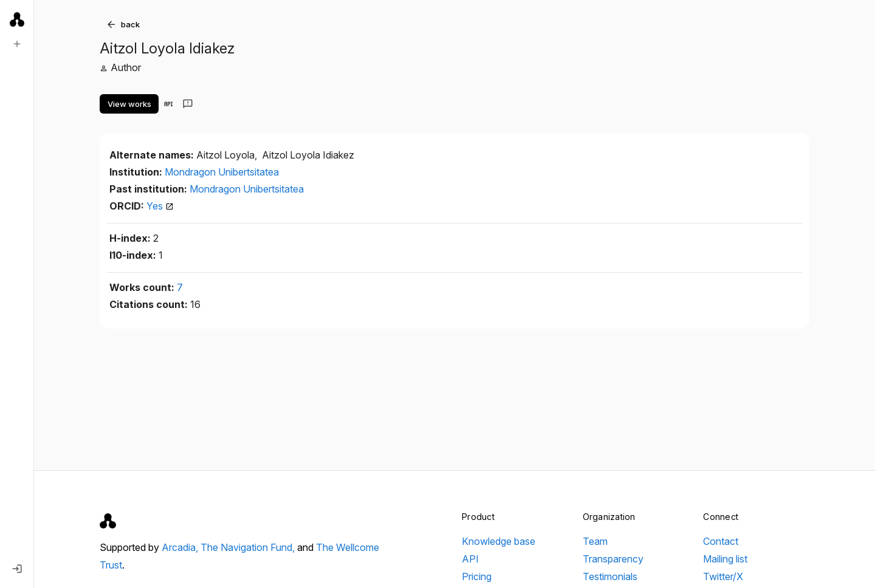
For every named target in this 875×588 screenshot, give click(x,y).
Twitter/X (723, 576)
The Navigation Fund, (249, 547)
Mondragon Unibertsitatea (222, 172)
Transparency (613, 559)
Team (595, 541)
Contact (721, 541)
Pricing (477, 576)
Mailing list (725, 559)
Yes (160, 206)
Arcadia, (181, 547)
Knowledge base (499, 541)
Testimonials (610, 576)
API (470, 559)
